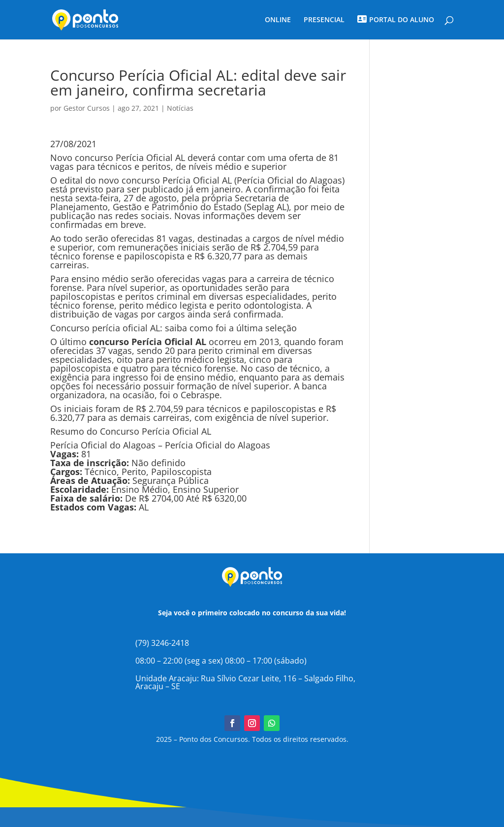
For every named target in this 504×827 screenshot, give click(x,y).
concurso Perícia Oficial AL (177, 180)
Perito (134, 472)
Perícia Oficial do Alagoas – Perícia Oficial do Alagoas (160, 445)
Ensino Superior (206, 489)
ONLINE (278, 20)
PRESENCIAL (324, 20)
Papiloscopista (181, 472)
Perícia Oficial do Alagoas (289, 180)
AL (144, 507)
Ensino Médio (140, 489)
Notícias (180, 108)
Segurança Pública (171, 480)
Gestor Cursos (87, 108)
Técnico (101, 472)
